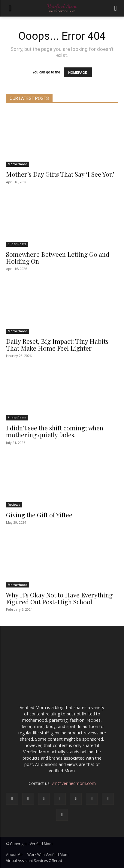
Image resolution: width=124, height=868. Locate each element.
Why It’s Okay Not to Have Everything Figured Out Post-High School (59, 598)
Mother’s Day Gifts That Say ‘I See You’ (60, 174)
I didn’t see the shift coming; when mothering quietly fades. (55, 431)
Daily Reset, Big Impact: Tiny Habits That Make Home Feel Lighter (57, 344)
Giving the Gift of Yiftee (39, 515)
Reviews (14, 505)
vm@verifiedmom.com (74, 783)
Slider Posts (17, 244)
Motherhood (18, 164)
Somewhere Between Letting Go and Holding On (58, 257)
